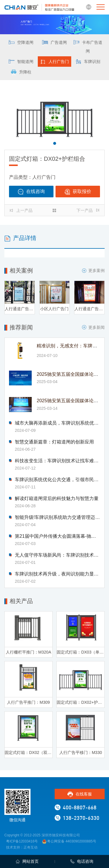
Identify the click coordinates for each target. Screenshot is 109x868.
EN (89, 7)
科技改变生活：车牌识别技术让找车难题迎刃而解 (57, 461)
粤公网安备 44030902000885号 (69, 841)
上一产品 (21, 210)
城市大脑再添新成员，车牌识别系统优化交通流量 (57, 423)
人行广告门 (54, 62)
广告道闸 (54, 43)
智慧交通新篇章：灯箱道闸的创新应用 (54, 442)
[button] (55, 143)
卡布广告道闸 (88, 47)
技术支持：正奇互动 (22, 847)
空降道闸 (21, 43)
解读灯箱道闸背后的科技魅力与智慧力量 (57, 499)
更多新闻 (93, 327)
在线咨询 (31, 192)
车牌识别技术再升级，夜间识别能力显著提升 (57, 574)
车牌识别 (88, 62)
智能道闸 (21, 62)
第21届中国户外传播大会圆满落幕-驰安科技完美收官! (57, 536)
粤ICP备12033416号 (22, 841)
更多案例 (93, 270)
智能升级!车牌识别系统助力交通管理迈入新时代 (57, 517)
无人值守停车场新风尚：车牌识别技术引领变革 (57, 555)
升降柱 (21, 73)
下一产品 (88, 210)
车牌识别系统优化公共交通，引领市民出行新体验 (57, 480)
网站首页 (27, 861)
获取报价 (78, 192)
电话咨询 (82, 861)
